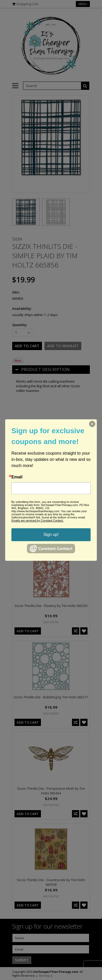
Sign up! (51, 535)
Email (17, 477)
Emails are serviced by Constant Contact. (38, 520)
